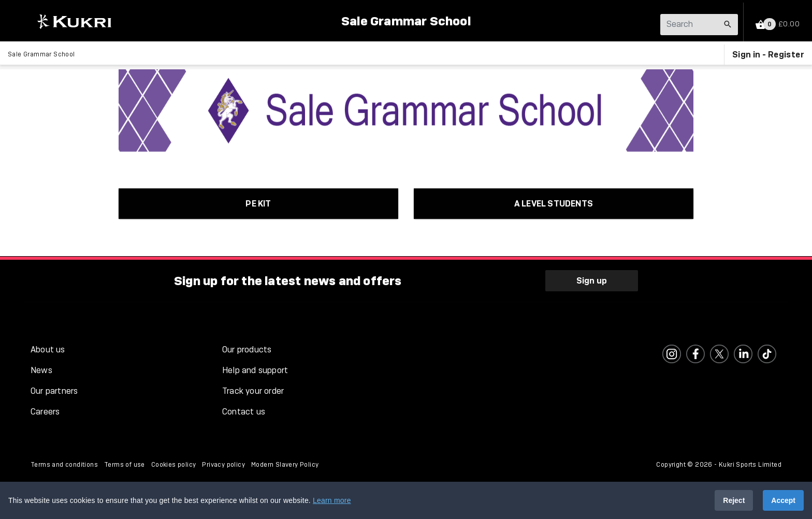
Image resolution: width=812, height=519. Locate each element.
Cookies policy (174, 465)
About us (48, 350)
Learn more (332, 500)
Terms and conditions (64, 465)
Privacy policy (223, 465)
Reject (734, 500)
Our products (247, 350)
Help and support (255, 370)
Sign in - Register (768, 54)
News (41, 370)
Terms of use (125, 465)
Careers (45, 412)
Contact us (244, 412)
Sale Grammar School (406, 21)
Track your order (253, 391)
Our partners (54, 391)
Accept (783, 500)
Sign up (592, 280)
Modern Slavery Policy (285, 465)
